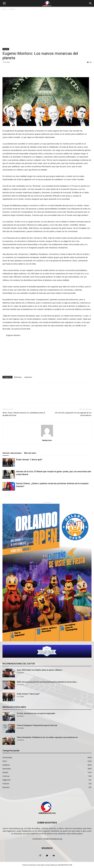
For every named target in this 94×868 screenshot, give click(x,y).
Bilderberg (18, 377)
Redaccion (47, 440)
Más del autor (30, 453)
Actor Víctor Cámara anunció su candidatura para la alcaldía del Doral (24, 414)
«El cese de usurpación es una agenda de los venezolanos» (73, 414)
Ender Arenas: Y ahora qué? (29, 460)
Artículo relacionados (12, 453)
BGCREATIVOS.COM (65, 865)
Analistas (12, 9)
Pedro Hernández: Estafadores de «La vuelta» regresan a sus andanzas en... (48, 737)
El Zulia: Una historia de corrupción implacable (36, 713)
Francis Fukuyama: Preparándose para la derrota (37, 725)
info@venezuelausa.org (53, 839)
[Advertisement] (47, 29)
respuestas (28, 377)
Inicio (4, 9)
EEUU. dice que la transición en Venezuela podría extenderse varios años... (47, 682)
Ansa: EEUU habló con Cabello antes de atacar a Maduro (40, 670)
